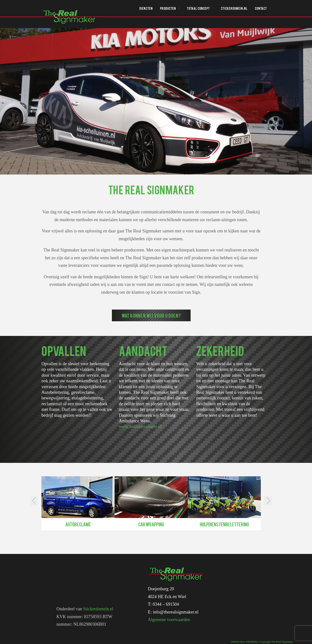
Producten (168, 8)
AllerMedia (252, 642)
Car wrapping (151, 524)
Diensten (146, 8)
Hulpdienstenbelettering (224, 524)
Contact (261, 8)
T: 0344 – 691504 (164, 604)
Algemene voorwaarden (169, 620)
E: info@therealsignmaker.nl (173, 612)
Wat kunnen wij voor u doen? (151, 315)
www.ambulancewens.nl (140, 426)
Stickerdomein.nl (234, 8)
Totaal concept (198, 8)
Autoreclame (78, 524)
